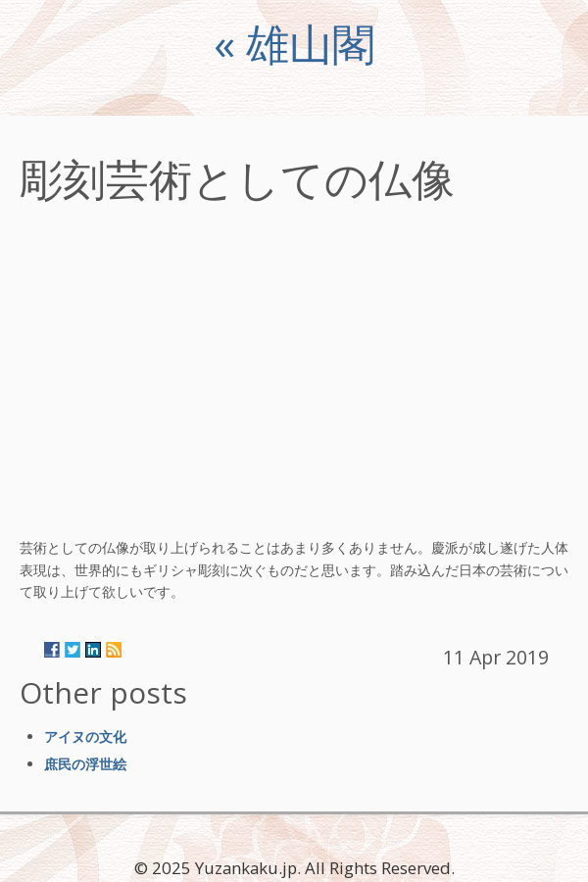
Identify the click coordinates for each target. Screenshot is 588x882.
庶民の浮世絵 (85, 764)
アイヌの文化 (85, 736)
